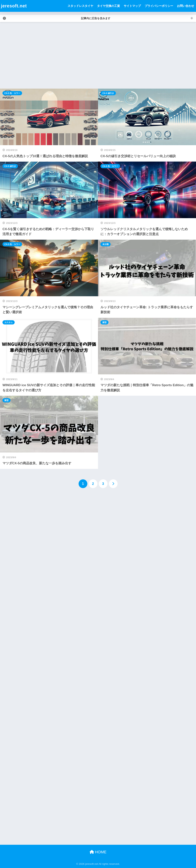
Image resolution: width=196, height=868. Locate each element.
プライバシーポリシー (159, 6)
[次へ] (113, 484)
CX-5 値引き (108, 93)
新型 (104, 322)
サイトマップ (132, 6)
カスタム (9, 322)
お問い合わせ (186, 6)
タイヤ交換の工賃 (108, 6)
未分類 (106, 244)
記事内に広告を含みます (96, 18)
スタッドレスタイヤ (80, 6)
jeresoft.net (14, 6)
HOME (98, 852)
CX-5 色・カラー (12, 93)
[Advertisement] (98, 55)
